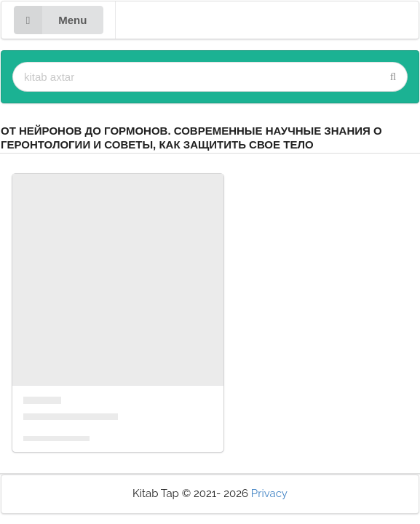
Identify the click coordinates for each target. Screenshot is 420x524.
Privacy (269, 493)
